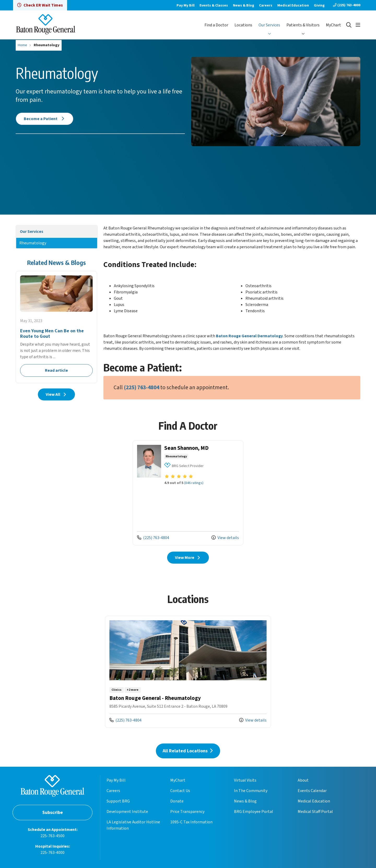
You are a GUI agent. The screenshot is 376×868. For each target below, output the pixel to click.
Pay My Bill (186, 5)
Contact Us (180, 791)
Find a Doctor (216, 25)
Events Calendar (312, 791)
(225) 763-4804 (142, 388)
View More (188, 558)
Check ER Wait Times (40, 5)
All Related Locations (188, 751)
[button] (358, 25)
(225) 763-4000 (347, 5)
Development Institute (127, 812)
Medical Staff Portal (315, 812)
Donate (177, 801)
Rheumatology (33, 243)
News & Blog (243, 5)
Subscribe (53, 813)
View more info (188, 493)
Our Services (269, 25)
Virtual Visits (245, 780)
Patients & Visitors (303, 25)
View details (225, 538)
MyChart (333, 25)
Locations (243, 25)
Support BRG (118, 801)
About (303, 780)
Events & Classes (214, 5)
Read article (56, 327)
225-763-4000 (52, 853)
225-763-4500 (52, 836)
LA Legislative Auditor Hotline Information (133, 825)
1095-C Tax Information (191, 822)
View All (57, 394)
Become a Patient (45, 119)
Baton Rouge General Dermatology (249, 336)
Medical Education (293, 5)
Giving (319, 5)
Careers (266, 5)
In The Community (251, 791)
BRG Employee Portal (254, 812)
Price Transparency (187, 812)
